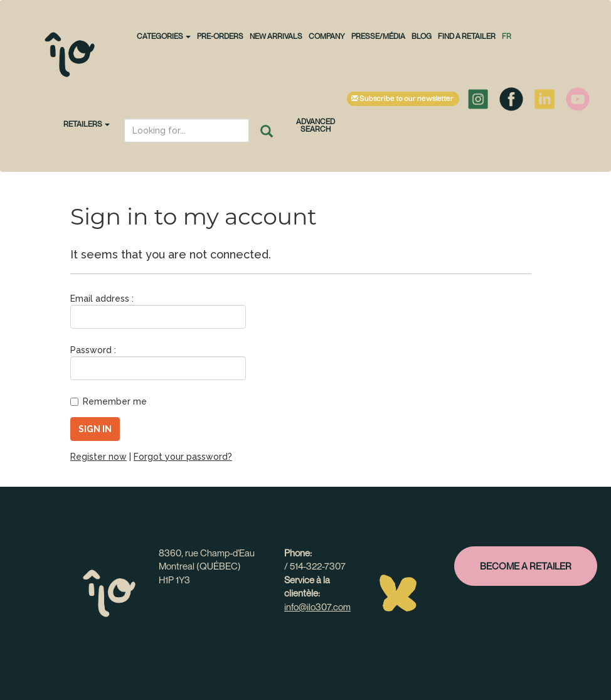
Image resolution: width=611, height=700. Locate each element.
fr (507, 36)
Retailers (87, 124)
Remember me (109, 401)
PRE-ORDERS (220, 36)
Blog (422, 36)
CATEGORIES (164, 36)
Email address (100, 299)
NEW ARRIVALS (276, 36)
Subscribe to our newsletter (403, 99)
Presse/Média (378, 36)
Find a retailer (467, 36)
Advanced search (316, 125)
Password (91, 350)
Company (327, 36)
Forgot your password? (183, 457)
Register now (98, 457)
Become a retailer (526, 566)
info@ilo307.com (317, 607)
